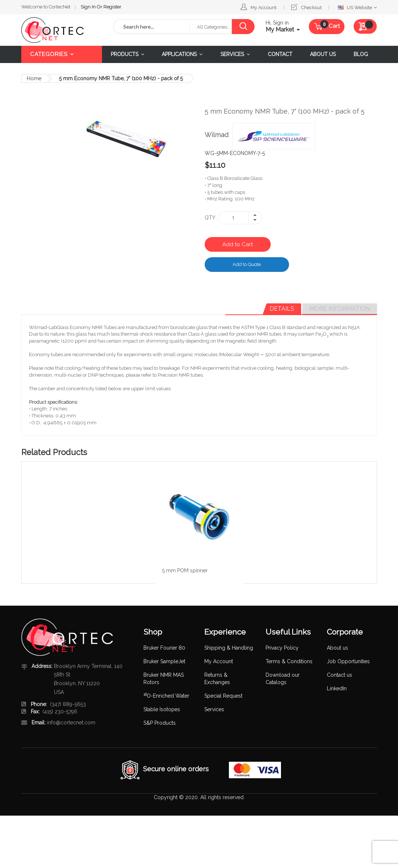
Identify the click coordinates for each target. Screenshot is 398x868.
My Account (264, 8)
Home (34, 78)
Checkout (311, 8)
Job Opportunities (348, 661)
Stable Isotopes (162, 709)
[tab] (282, 309)
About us (337, 648)
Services (214, 709)
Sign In (89, 7)
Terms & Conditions (289, 661)
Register (112, 7)
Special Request (223, 696)
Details (282, 309)
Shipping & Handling (229, 648)
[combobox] (152, 27)
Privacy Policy (282, 648)
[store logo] (62, 30)
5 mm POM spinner (185, 570)
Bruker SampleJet (164, 661)
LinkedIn (337, 688)
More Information (340, 309)
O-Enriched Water (166, 696)
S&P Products (160, 723)
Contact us (339, 675)
